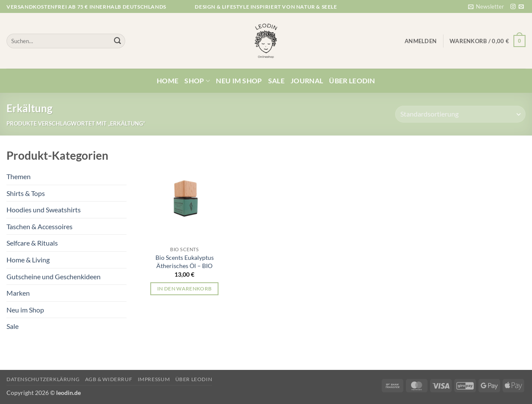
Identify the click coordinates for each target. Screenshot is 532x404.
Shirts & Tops (26, 193)
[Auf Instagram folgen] (513, 7)
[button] (486, 6)
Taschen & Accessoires (40, 226)
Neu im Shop (239, 80)
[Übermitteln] (117, 41)
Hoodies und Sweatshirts (44, 210)
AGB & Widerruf (109, 379)
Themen (19, 176)
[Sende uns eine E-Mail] (521, 7)
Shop (197, 81)
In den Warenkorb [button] (185, 289)
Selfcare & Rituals (32, 243)
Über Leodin (352, 80)
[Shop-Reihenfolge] (460, 114)
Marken (18, 293)
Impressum (154, 379)
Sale (276, 80)
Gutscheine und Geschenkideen (54, 276)
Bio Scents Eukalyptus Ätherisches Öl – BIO (185, 262)
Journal (307, 80)
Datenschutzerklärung (43, 379)
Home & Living (28, 260)
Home (168, 80)
